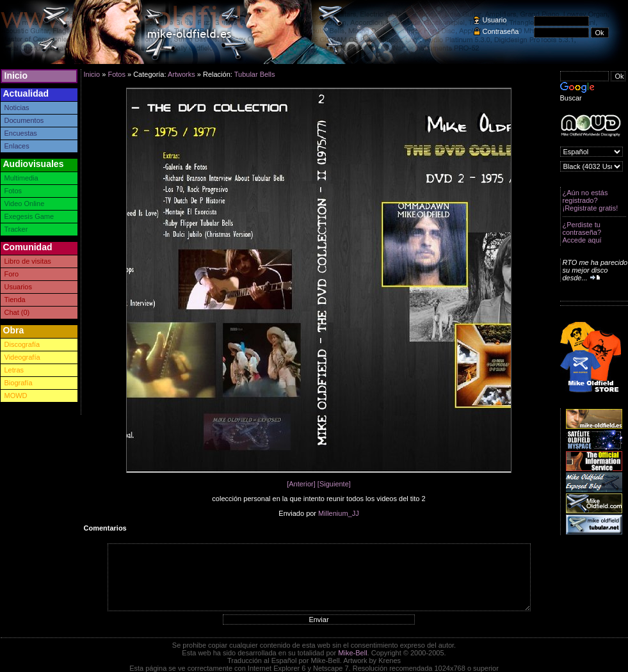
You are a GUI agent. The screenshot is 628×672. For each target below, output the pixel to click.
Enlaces (17, 146)
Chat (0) (17, 312)
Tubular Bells (255, 74)
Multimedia (21, 178)
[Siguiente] (334, 484)
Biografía (19, 383)
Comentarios (105, 528)
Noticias (17, 108)
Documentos (24, 120)
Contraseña (501, 31)
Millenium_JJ (339, 513)
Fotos (13, 191)
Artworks (181, 74)
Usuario (495, 20)
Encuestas (21, 133)
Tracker (16, 229)
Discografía (22, 344)
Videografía (22, 357)
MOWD (16, 396)
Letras (14, 370)
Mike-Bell (352, 653)
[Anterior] (301, 484)
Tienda (15, 300)
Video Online (25, 204)
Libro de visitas (28, 261)
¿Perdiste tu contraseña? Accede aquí (582, 232)
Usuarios (18, 287)
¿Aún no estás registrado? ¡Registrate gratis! (591, 200)
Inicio (16, 76)
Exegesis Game (29, 216)
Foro (12, 274)
